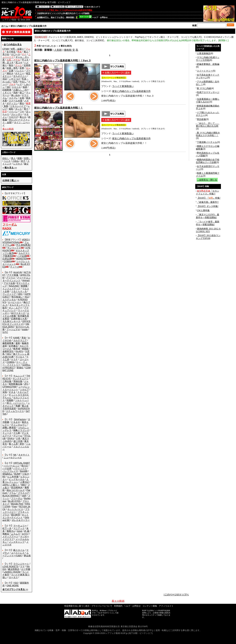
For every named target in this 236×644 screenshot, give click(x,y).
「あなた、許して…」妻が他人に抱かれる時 (208, 125)
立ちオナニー (20, 76)
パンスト (20, 71)
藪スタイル (19, 550)
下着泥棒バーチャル (207, 142)
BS (4, 477)
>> (10, 168)
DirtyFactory (20, 419)
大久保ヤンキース (11, 321)
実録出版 (18, 381)
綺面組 (25, 349)
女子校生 (11, 52)
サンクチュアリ (21, 378)
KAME (17, 338)
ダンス (18, 109)
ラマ (22, 566)
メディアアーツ (10, 536)
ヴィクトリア (9, 294)
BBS (23, 485)
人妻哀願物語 (204, 53)
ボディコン (12, 103)
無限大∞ (11, 531)
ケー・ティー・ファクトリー (15, 364)
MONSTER (22, 259)
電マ (26, 109)
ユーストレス (18, 553)
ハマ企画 (22, 256)
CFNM (6, 49)
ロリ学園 (26, 569)
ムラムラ (16, 534)
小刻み (16, 161)
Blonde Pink (17, 504)
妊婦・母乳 (12, 68)
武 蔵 (27, 531)
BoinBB (24, 471)
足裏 (11, 71)
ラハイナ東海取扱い (123, 86)
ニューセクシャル (13, 457)
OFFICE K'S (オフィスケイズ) (16, 323)
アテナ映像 (13, 275)
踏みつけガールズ (16, 490)
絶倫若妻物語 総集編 (208, 64)
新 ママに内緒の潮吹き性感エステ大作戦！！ (208, 134)
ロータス (13, 577)
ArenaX (26, 280)
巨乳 (16, 82)
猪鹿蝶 (24, 286)
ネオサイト (24, 455)
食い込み (16, 95)
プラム (13, 493)
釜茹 (18, 343)
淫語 (5, 79)
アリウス (11, 278)
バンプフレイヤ (10, 471)
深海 (5, 392)
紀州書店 (13, 346)
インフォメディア (11, 289)
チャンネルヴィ (19, 425)
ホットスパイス (15, 509)
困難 (20, 158)
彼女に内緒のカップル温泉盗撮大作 (131, 91)
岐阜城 (17, 349)
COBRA (8, 261)
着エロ (23, 117)
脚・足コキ (8, 62)
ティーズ (15, 267)
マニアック (19, 528)
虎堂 (22, 444)
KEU (9, 354)
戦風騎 (10, 400)
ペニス (7, 161)
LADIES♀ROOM (12, 572)
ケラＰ (14, 359)
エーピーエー (15, 302)
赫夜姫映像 (8, 343)
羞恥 (11, 109)
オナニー (20, 73)
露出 (22, 103)
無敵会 (6, 534)
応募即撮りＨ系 (19, 319)
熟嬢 (18, 406)
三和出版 (7, 381)
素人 (26, 52)
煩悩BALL (7, 474)
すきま (12, 392)
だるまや (16, 422)
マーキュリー (20, 526)
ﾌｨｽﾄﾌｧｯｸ (13, 117)
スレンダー (17, 114)
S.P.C (5, 332)
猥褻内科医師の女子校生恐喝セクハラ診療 (208, 161)
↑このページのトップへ (176, 595)
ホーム (5, 26)
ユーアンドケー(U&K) (15, 554)
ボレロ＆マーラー (21, 520)
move (19, 531)
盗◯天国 (18, 441)
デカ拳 (17, 433)
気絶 (16, 92)
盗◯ (22, 92)
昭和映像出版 (16, 384)
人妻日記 (25, 482)
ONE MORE (13, 586)
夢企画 (27, 556)
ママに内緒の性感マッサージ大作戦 (208, 59)
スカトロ (16, 87)
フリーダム (17, 498)
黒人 (13, 158)
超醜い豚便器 (9, 428)
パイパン (13, 112)
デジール (18, 436)
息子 (23, 161)
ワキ (22, 112)
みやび (25, 534)
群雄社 (20, 368)
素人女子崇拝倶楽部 (15, 407)
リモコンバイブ (18, 106)
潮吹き (10, 73)
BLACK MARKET (11, 496)
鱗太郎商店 (14, 569)
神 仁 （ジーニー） (16, 403)
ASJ (27, 297)
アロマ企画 (9, 283)
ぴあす (26, 474)
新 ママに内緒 (204, 88)
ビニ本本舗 (13, 477)
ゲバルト (20, 357)
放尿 (25, 87)
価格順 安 (69, 50)
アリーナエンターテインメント (16, 279)
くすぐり (7, 92)
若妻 (22, 68)
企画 (22, 98)
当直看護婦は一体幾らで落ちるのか (208, 100)
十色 (18, 438)
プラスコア (23, 493)
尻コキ (19, 62)
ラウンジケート (21, 564)
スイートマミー (205, 71)
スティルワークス (15, 411)
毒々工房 (13, 444)
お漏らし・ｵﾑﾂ (21, 90)
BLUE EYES (14, 501)
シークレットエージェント (16, 388)
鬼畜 (6, 106)
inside (25, 329)
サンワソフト (14, 248)
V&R (24, 496)
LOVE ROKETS (10, 566)
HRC (20, 294)
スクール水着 (16, 101)
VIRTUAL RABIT (22, 463)
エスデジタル (9, 299)
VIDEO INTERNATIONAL (16, 241)
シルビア (25, 389)
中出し (23, 82)
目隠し (27, 158)
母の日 (25, 466)
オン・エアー (16, 308)
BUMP (17, 474)
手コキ (25, 60)
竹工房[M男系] (23, 245)
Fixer (15, 507)
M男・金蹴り (17, 49)
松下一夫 (7, 528)
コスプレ (13, 98)
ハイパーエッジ (12, 466)
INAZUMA (14, 286)
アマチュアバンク (15, 309)
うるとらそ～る (19, 291)
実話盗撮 (201, 119)
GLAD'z (19, 351)
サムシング (19, 376)
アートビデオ (13, 329)
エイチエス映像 (16, 314)
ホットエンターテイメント (15, 516)
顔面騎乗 (7, 90)
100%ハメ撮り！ (11, 485)
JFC (26, 384)
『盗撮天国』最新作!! (208, 202)
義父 (26, 164)
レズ (20, 84)
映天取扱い (17, 297)
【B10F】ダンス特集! (208, 206)
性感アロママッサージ (208, 92)
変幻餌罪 (16, 515)
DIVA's (11, 438)
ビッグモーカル (17, 479)
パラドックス (20, 468)
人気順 (58, 50)
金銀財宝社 (8, 351)
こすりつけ (14, 79)
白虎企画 (7, 259)
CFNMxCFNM (9, 387)
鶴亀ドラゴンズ (21, 430)
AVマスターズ (18, 313)
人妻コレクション (15, 481)
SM (8, 87)
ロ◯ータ (16, 54)
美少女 (6, 54)
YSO (16, 583)
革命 (24, 338)
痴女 (11, 65)
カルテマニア (20, 340)
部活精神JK (17, 487)
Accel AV (18, 272)
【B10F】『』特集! (209, 198)
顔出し (6, 158)
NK (15, 455)
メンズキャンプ (17, 542)
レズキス (18, 164)
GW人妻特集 (203, 210)
